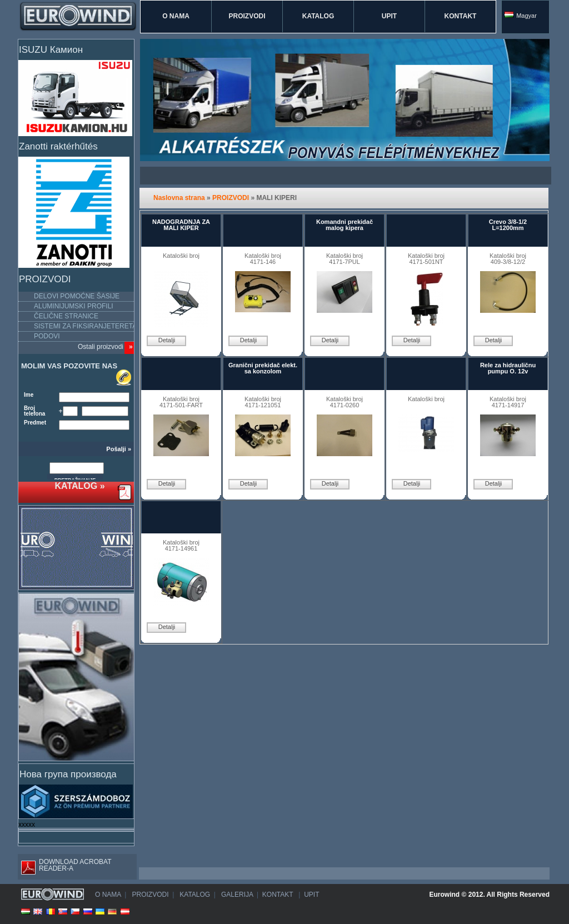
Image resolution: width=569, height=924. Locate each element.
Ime (29, 395)
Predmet (35, 423)
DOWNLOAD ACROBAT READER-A (64, 866)
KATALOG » (79, 486)
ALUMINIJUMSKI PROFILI (74, 306)
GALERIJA (236, 895)
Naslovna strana (179, 198)
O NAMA (176, 16)
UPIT (389, 16)
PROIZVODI (247, 16)
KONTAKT (461, 16)
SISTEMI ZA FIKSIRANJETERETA (85, 326)
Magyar (521, 15)
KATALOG (318, 16)
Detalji (167, 340)
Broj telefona (34, 411)
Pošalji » (119, 449)
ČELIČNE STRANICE (66, 316)
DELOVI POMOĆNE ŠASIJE (77, 296)
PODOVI (47, 336)
